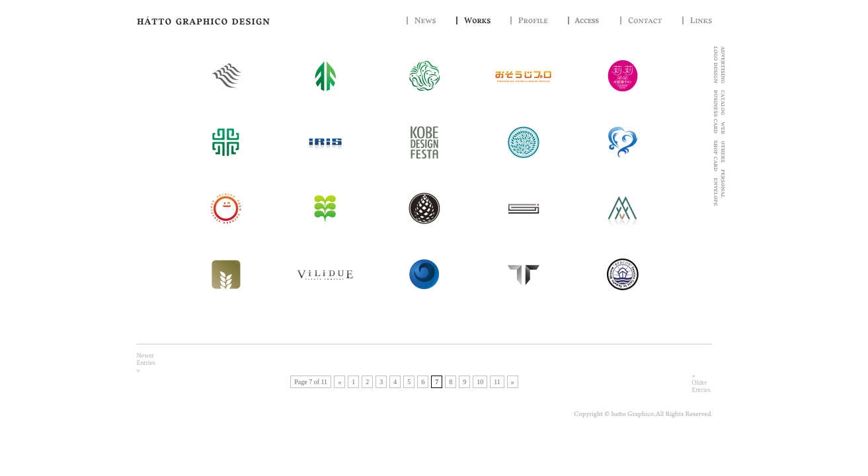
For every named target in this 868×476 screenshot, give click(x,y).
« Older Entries (701, 382)
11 (497, 382)
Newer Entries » (146, 363)
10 (480, 382)
